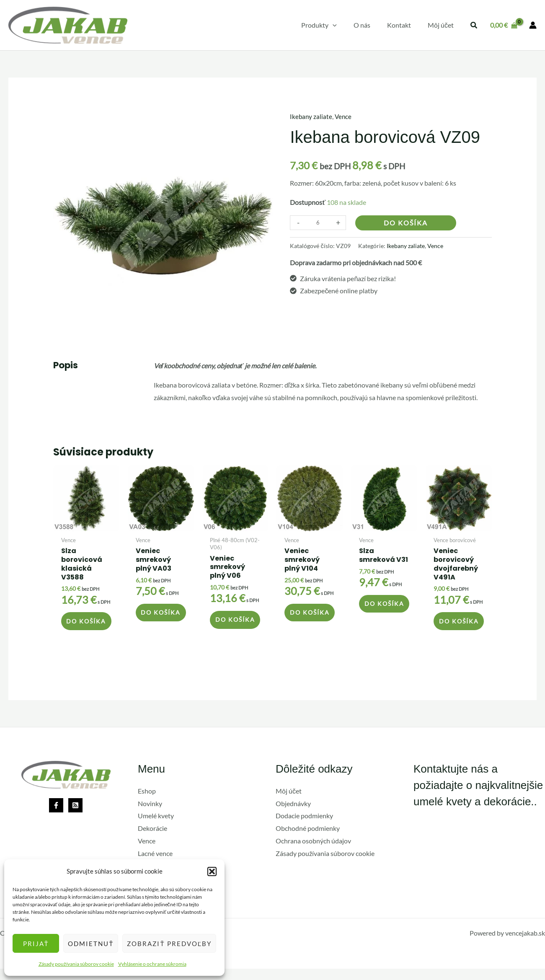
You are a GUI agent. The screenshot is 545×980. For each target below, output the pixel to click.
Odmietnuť (91, 944)
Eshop (147, 802)
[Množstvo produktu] (318, 222)
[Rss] (75, 817)
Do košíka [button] (81, 627)
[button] (212, 871)
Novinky (150, 815)
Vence (344, 116)
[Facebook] (56, 817)
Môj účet (289, 802)
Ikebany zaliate (311, 116)
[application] (344, 25)
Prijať (36, 944)
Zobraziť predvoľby (169, 944)
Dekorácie (152, 840)
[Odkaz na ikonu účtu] (533, 25)
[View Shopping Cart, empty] (504, 25)
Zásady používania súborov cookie (76, 964)
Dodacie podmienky (304, 827)
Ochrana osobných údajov (313, 852)
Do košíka (406, 222)
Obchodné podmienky (308, 840)
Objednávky (293, 815)
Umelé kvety (156, 827)
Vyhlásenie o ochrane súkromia (152, 964)
